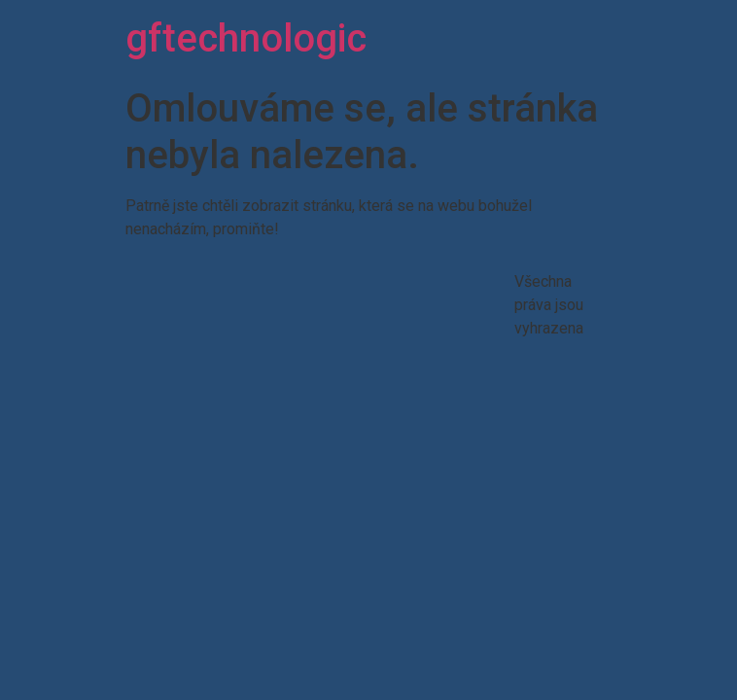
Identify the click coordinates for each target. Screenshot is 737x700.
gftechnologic (246, 38)
